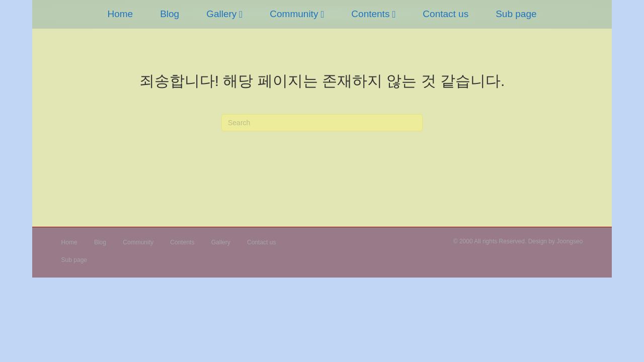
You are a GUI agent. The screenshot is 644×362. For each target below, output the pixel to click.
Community (256, 37)
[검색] (322, 123)
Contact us (483, 37)
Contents (408, 37)
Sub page (554, 37)
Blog (132, 37)
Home (82, 37)
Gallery (184, 37)
